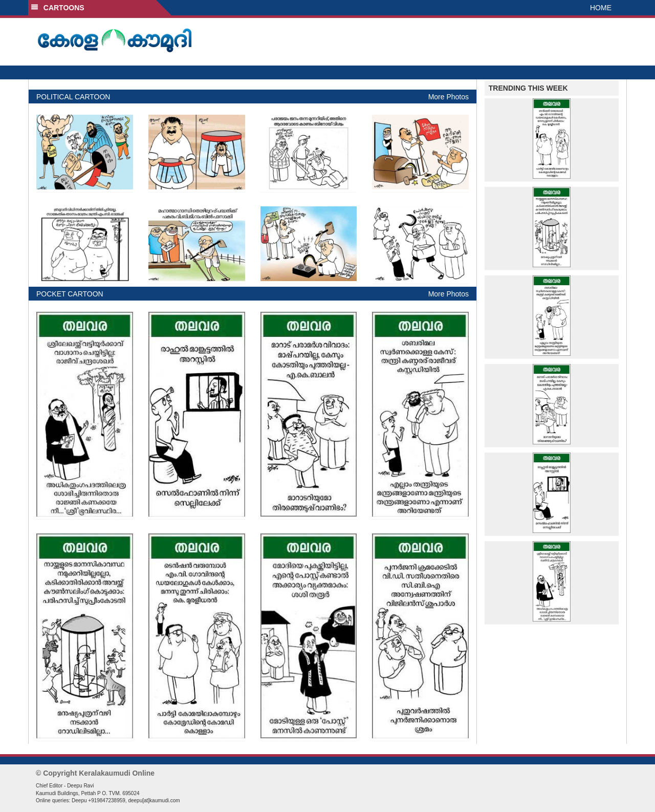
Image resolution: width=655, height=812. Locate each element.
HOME (601, 8)
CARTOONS (58, 8)
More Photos (449, 97)
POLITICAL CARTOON (73, 97)
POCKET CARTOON (70, 294)
